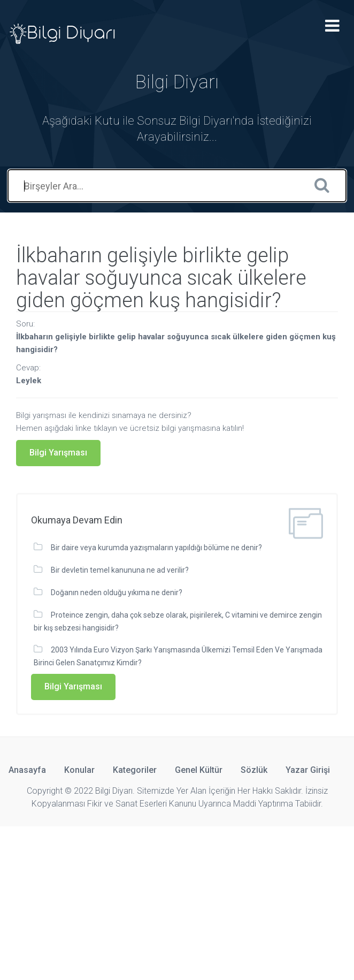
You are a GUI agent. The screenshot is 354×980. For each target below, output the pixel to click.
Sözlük (254, 770)
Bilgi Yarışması (58, 453)
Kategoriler (135, 770)
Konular (79, 770)
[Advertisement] (177, 901)
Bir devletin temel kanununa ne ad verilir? (120, 570)
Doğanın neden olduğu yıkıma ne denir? (117, 592)
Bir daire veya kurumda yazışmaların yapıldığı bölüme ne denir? (156, 548)
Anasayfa (27, 770)
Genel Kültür (199, 770)
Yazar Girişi (308, 770)
